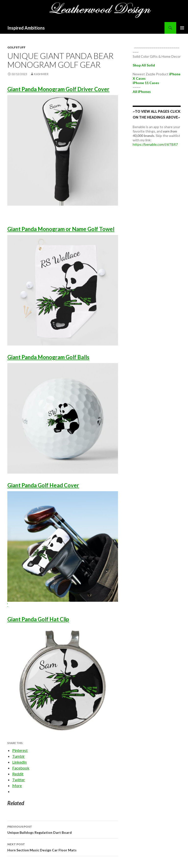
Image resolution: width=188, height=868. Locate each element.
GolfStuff (16, 47)
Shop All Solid (144, 65)
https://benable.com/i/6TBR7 (155, 144)
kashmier (41, 74)
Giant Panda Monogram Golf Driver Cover (58, 89)
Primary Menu (182, 28)
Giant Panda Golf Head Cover (43, 485)
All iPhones (142, 92)
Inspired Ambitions (26, 28)
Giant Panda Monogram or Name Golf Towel (61, 229)
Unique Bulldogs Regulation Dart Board (63, 829)
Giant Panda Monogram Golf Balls (48, 357)
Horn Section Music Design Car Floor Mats (63, 847)
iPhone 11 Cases (146, 83)
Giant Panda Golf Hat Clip (38, 619)
